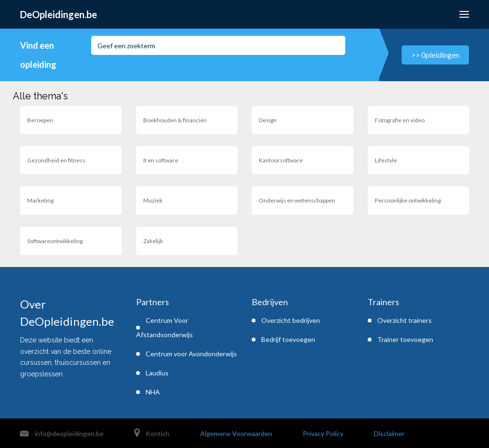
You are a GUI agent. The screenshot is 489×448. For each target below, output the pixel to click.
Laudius (157, 373)
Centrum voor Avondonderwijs (191, 354)
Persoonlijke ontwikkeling (408, 200)
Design (268, 120)
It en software (161, 160)
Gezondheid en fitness (56, 160)
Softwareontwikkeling (55, 241)
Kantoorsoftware (281, 160)
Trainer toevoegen (405, 339)
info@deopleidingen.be (69, 433)
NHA (153, 392)
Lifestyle (386, 160)
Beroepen (40, 120)
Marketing (40, 200)
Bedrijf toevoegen (288, 339)
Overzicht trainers (404, 320)
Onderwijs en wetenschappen (297, 200)
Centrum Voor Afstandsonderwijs (165, 327)
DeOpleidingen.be (58, 14)
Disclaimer (389, 433)
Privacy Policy (323, 433)
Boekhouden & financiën (175, 120)
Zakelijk (153, 241)
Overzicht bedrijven (291, 320)
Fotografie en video (400, 120)
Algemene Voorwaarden (236, 433)
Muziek (153, 200)
